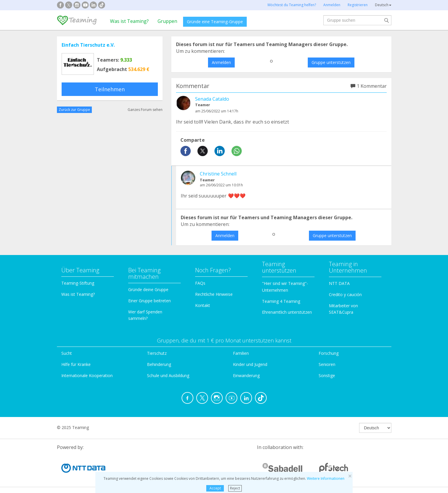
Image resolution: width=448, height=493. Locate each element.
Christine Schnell (218, 174)
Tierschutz (157, 353)
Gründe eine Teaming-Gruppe (215, 22)
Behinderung (159, 364)
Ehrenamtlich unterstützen (287, 312)
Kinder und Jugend (250, 364)
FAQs (200, 283)
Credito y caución (345, 294)
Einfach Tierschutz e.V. (88, 45)
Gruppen (167, 21)
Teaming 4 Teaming (281, 301)
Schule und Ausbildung (168, 375)
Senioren (327, 364)
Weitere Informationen (326, 478)
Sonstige (327, 375)
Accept (215, 488)
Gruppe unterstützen (331, 62)
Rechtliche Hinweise (214, 294)
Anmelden (221, 62)
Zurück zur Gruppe (74, 110)
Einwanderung (246, 375)
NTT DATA (339, 283)
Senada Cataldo (212, 99)
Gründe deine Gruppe (148, 289)
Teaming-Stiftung (78, 283)
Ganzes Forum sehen (145, 110)
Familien (241, 353)
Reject (235, 488)
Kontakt (203, 305)
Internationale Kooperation (87, 375)
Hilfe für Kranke (76, 364)
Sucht (67, 353)
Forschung (329, 353)
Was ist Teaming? (129, 21)
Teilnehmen (110, 89)
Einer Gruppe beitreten (149, 301)
